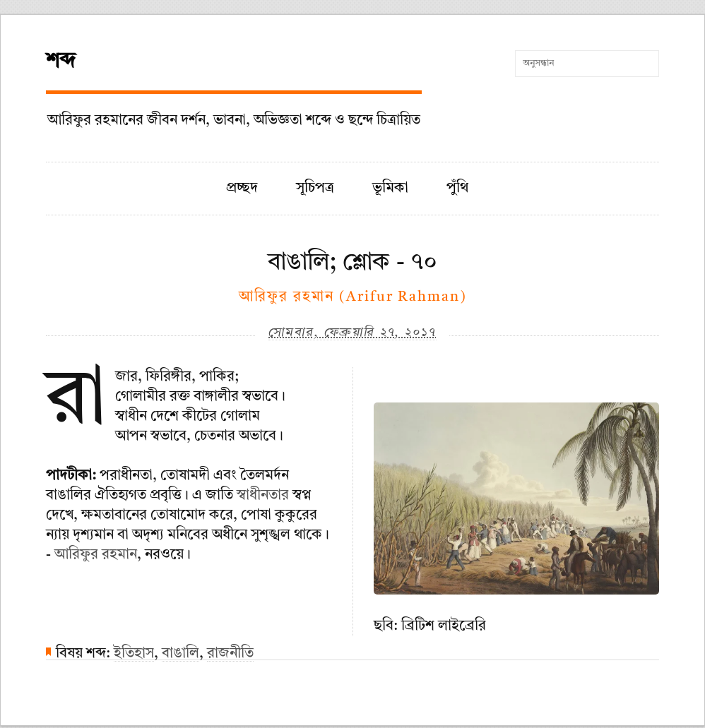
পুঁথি (457, 189)
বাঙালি (180, 654)
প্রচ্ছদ (242, 189)
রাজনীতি (230, 654)
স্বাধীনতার (263, 496)
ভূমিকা (390, 189)
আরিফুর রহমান (96, 555)
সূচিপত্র (315, 189)
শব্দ (61, 61)
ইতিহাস (134, 654)
